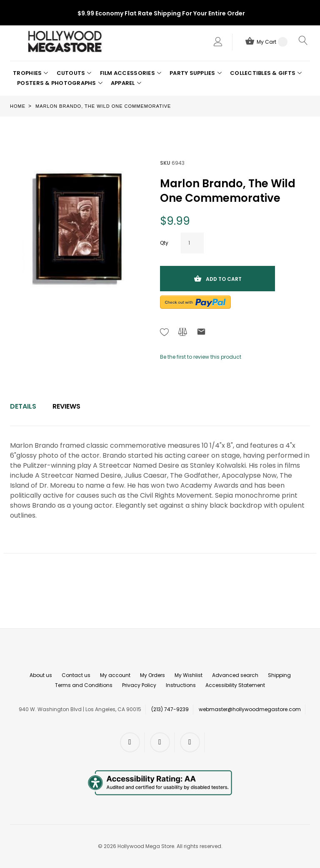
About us (41, 675)
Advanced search (235, 675)
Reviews (66, 406)
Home (18, 106)
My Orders (152, 675)
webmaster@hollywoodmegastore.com (250, 709)
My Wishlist (189, 675)
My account (115, 675)
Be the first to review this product (201, 357)
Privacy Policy (139, 685)
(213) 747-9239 (170, 709)
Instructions (181, 685)
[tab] (23, 407)
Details (23, 406)
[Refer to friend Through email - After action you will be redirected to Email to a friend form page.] (201, 333)
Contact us (76, 675)
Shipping (279, 675)
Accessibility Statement (235, 685)
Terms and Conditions (84, 685)
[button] (30, 73)
